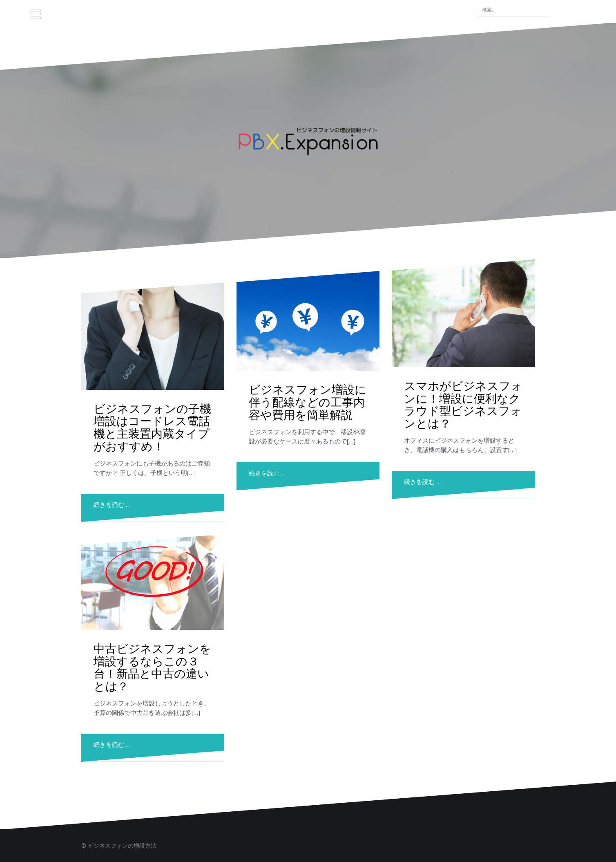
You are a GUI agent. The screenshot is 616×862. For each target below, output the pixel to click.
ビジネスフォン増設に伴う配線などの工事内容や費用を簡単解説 (308, 402)
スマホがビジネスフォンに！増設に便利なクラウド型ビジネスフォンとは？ (463, 404)
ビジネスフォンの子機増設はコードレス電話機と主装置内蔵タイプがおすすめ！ (152, 427)
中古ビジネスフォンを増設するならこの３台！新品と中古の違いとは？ (152, 667)
